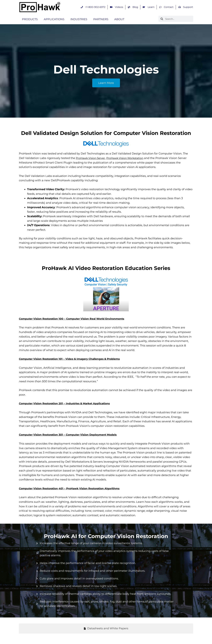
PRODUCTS (30, 19)
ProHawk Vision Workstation (128, 158)
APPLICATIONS (54, 19)
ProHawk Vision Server (91, 158)
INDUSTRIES (79, 19)
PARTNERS (101, 19)
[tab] (106, 629)
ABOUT (119, 19)
